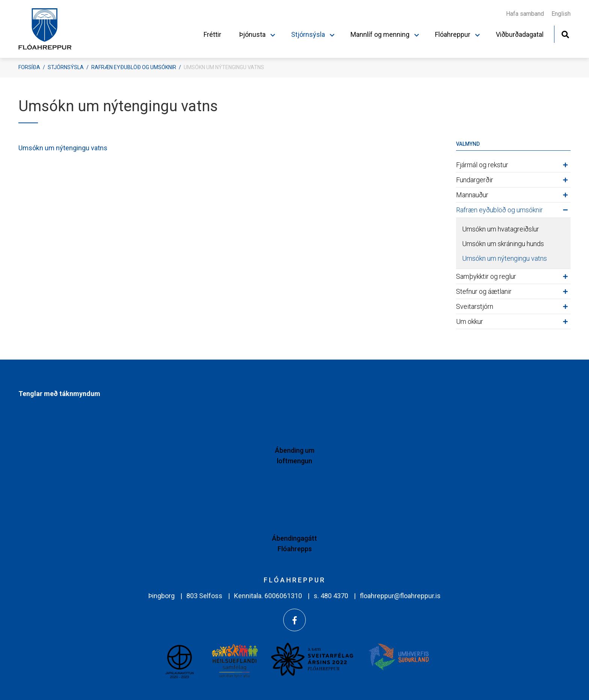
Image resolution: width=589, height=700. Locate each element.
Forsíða (29, 67)
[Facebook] (294, 620)
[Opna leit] (565, 34)
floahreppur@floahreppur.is (400, 596)
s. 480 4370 (331, 596)
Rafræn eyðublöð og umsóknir (134, 67)
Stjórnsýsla (66, 67)
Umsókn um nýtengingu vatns (224, 67)
